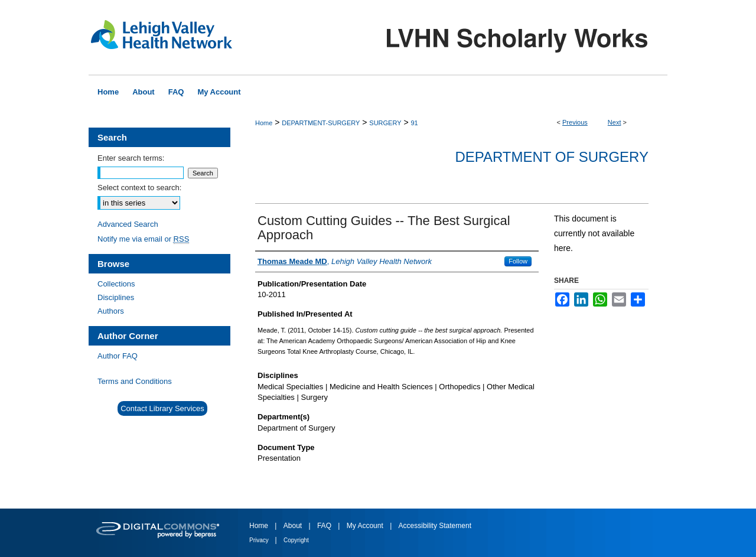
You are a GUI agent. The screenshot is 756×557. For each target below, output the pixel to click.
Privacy (260, 540)
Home (264, 123)
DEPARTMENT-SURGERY (321, 123)
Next (615, 122)
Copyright (296, 540)
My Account (366, 526)
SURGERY (385, 123)
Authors (111, 311)
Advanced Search (128, 224)
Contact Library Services (162, 408)
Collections (116, 284)
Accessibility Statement (435, 526)
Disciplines (116, 297)
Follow (518, 261)
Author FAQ (118, 356)
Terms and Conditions (135, 381)
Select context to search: (139, 188)
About (294, 526)
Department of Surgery (552, 157)
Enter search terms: (131, 158)
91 (414, 123)
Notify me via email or (143, 239)
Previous (575, 122)
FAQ (325, 526)
